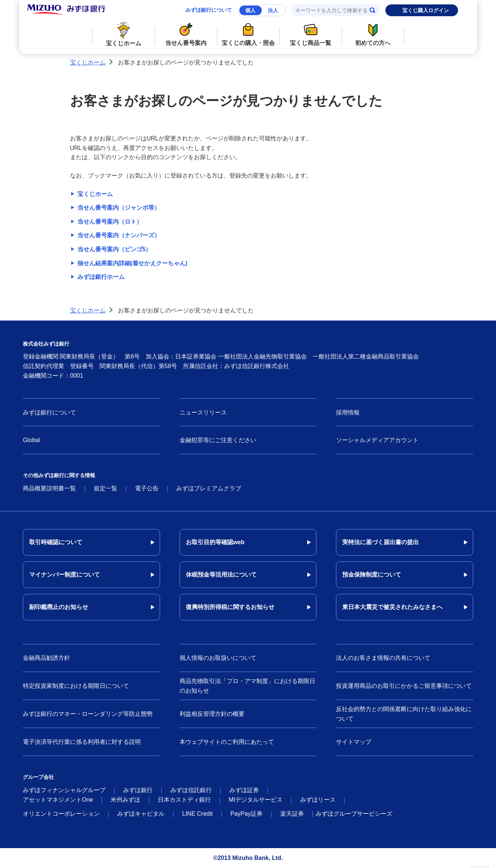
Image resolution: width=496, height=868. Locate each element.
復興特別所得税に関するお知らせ (230, 607)
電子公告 (147, 488)
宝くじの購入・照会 (248, 33)
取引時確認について (56, 542)
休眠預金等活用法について (221, 575)
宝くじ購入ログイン (426, 10)
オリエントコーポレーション (61, 814)
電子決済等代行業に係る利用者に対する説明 (82, 742)
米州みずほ (125, 800)
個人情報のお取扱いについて (218, 658)
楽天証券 (292, 814)
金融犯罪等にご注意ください (218, 440)
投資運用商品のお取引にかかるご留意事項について (404, 686)
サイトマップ (354, 742)
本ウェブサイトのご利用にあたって (227, 742)
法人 (273, 10)
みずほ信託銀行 (191, 790)
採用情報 (348, 412)
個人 (250, 10)
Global (31, 440)
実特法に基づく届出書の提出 (381, 542)
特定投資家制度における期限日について (76, 686)
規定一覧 (105, 488)
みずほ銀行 (138, 790)
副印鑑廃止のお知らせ (59, 607)
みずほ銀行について (209, 10)
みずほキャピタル (141, 814)
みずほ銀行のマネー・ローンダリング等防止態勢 (88, 714)
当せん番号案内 (186, 33)
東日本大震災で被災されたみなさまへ (392, 607)
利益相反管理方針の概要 (212, 714)
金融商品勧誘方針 (46, 658)
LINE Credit (197, 814)
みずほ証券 (244, 790)
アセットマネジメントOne (58, 800)
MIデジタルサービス (256, 800)
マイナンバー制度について (65, 575)
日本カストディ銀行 (184, 800)
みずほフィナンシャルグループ (64, 790)
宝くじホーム (123, 34)
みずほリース (318, 800)
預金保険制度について (372, 575)
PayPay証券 (247, 814)
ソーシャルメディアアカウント (377, 440)
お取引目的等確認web (215, 542)
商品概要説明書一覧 (49, 488)
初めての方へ (373, 33)
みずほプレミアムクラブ (209, 488)
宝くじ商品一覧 (310, 33)
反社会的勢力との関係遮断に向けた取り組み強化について (404, 714)
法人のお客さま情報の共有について (383, 658)
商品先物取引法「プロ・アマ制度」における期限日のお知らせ (247, 686)
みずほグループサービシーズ (354, 814)
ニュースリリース (203, 412)
